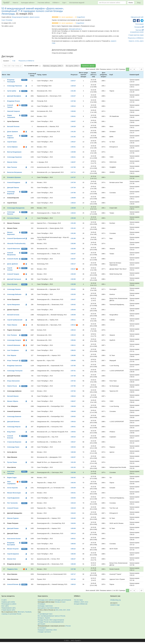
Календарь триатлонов (45, 606)
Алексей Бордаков (14, 182)
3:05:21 (73, 539)
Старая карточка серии (136, 35)
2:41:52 (73, 137)
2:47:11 (73, 172)
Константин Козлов (14, 539)
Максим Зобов (12, 162)
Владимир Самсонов (14, 366)
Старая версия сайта (8, 610)
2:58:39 (73, 406)
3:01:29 (73, 462)
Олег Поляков (12, 335)
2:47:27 (73, 177)
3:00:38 (73, 452)
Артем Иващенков (13, 305)
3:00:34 (73, 447)
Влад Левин (11, 432)
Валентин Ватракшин (15, 172)
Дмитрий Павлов (13, 188)
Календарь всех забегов (46, 600)
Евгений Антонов (13, 315)
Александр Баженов (14, 416)
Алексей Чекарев (13, 274)
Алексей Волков (13, 584)
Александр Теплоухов (15, 371)
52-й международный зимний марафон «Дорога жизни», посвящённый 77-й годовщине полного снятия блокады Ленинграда (33, 11)
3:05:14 (73, 533)
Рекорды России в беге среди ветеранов (51, 620)
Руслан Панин (12, 462)
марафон (6, 61)
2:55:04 (73, 310)
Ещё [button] (64, 3)
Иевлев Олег (12, 559)
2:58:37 (73, 401)
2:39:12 (73, 106)
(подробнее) (81, 17)
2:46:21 (73, 157)
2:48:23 (73, 203)
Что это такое (78, 600)
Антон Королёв (12, 488)
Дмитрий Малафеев (14, 96)
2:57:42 (73, 381)
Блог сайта (5, 606)
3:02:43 (73, 483)
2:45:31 (73, 147)
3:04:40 (73, 518)
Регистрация (139, 24)
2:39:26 (73, 111)
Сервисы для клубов (8, 602)
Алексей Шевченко (14, 345)
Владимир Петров (13, 101)
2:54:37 (73, 299)
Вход (139, 3)
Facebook (28, 612)
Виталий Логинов (13, 126)
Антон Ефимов (12, 147)
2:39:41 (73, 116)
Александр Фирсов (14, 427)
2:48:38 (73, 208)
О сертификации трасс (45, 614)
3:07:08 (73, 569)
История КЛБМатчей (81, 604)
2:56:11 (73, 345)
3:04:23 (73, 513)
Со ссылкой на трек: (31, 66)
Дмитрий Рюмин (13, 528)
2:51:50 (73, 233)
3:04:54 (73, 523)
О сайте (4, 600)
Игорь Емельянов (13, 381)
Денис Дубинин (13, 264)
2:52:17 (73, 264)
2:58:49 (73, 411)
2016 (69, 610)
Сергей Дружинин (13, 498)
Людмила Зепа (12, 569)
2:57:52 (73, 391)
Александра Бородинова (16, 208)
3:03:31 (73, 493)
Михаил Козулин (13, 549)
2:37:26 (73, 101)
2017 (65, 610)
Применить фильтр (88, 66)
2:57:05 (73, 366)
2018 (61, 610)
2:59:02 (73, 416)
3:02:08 (73, 472)
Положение (139, 27)
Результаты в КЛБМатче (136, 38)
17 (141, 69)
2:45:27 (73, 142)
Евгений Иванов (13, 396)
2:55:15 (73, 330)
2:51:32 (73, 228)
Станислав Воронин (14, 442)
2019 (57, 610)
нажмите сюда (115, 605)
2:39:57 (73, 121)
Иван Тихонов (12, 167)
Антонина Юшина (13, 218)
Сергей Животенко (14, 249)
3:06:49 (73, 564)
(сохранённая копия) (137, 32)
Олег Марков (12, 355)
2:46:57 (73, 162)
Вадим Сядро (12, 478)
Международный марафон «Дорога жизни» (26, 17)
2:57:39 (73, 376)
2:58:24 (73, 396)
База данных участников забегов (48, 608)
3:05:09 (73, 528)
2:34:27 (73, 96)
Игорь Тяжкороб (13, 361)
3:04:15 (73, 503)
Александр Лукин (13, 447)
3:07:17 (73, 574)
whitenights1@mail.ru (75, 29)
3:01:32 (73, 467)
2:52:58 (73, 284)
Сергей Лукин (12, 142)
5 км (14, 61)
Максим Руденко (13, 518)
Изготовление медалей (77, 3)
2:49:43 (73, 213)
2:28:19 (73, 86)
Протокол (140, 30)
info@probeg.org (115, 600)
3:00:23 (73, 437)
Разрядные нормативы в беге (47, 630)
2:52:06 (73, 243)
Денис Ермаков (12, 132)
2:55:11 (73, 320)
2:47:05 (73, 167)
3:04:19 (73, 508)
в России (68, 626)
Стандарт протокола (44, 632)
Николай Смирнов (13, 111)
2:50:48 (73, 218)
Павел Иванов (12, 325)
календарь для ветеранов (63, 600)
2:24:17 (73, 81)
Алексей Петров (13, 508)
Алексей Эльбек (13, 259)
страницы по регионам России (11, 614)
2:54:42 (73, 305)
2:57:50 (73, 386)
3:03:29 (73, 488)
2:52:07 (73, 254)
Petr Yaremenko (12, 503)
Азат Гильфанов (13, 350)
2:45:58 (73, 152)
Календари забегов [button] (28, 3)
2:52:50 (73, 279)
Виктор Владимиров (14, 152)
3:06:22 (73, 549)
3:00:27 (73, 442)
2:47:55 (73, 193)
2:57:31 (73, 371)
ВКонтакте (21, 612)
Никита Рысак (12, 386)
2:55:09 (73, 315)
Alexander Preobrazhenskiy (16, 243)
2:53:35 (73, 294)
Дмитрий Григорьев (14, 279)
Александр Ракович (14, 289)
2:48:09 (73, 198)
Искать (131, 3)
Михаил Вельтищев (14, 493)
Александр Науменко (14, 157)
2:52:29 (73, 274)
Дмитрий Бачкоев (13, 422)
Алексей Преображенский (16, 238)
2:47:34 (73, 182)
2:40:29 (73, 126)
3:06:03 (73, 544)
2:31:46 (73, 91)
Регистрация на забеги (9, 604)
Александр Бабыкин (14, 294)
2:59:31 (73, 427)
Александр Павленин (15, 86)
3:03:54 (73, 498)
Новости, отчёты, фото (136, 41)
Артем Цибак (12, 91)
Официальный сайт (137, 17)
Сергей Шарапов (13, 554)
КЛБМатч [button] (56, 3)
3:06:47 (73, 559)
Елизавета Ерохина (14, 177)
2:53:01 (73, 289)
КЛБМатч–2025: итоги (81, 602)
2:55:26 (73, 340)
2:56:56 (73, 355)
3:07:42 (73, 579)
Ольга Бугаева (12, 284)
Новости (15, 3)
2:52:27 (73, 269)
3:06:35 (73, 554)
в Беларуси (43, 628)
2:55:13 (73, 325)
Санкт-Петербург (7, 20)
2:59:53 (73, 432)
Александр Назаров (14, 340)
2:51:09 (73, 223)
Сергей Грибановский (15, 320)
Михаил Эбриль (13, 401)
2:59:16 (73, 422)
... (138, 69)
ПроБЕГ (6, 3)
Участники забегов (44, 3)
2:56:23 (73, 350)
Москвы (58, 602)
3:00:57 (73, 457)
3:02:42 (73, 478)
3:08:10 (73, 584)
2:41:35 (73, 132)
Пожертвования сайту (9, 608)
